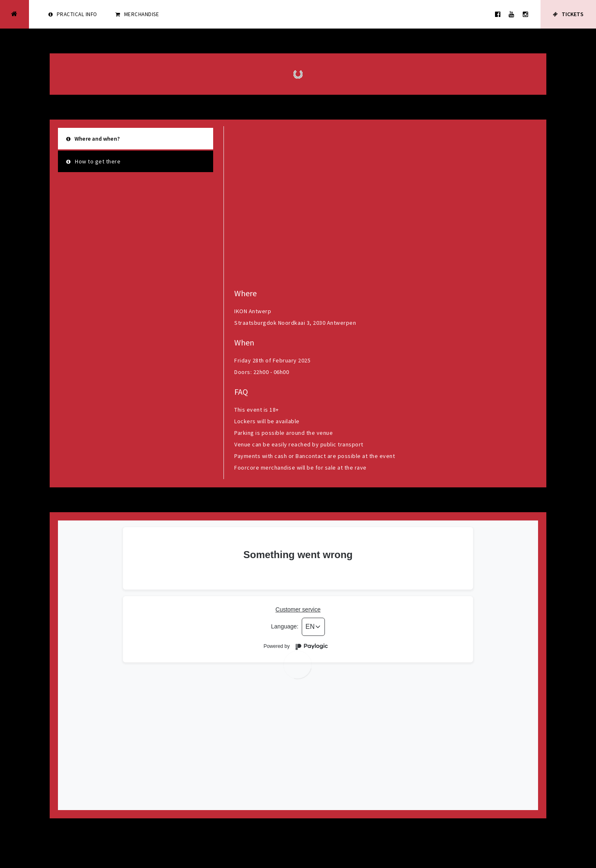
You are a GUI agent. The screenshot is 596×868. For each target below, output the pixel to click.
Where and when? (93, 139)
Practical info (73, 14)
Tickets (568, 14)
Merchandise (137, 14)
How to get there (93, 161)
